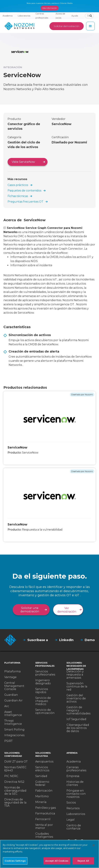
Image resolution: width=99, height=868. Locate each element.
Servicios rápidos (42, 691)
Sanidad (41, 776)
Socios (71, 803)
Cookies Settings (15, 861)
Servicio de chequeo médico (43, 701)
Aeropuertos (44, 762)
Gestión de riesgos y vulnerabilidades (78, 710)
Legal (71, 820)
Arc (7, 706)
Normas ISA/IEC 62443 (15, 769)
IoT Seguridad (76, 719)
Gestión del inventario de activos (76, 698)
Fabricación (44, 791)
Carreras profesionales (76, 769)
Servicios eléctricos (42, 769)
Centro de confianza (74, 827)
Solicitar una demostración (30, 610)
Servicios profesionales (45, 673)
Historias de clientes (75, 783)
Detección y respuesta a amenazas (75, 675)
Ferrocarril (43, 819)
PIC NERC (11, 776)
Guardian (11, 695)
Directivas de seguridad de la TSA (15, 803)
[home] (19, 26)
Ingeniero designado (43, 682)
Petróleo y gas (46, 808)
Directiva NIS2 (14, 782)
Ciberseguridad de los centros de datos (78, 728)
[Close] (93, 845)
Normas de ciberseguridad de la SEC (15, 791)
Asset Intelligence (13, 714)
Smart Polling (14, 730)
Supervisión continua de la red (77, 687)
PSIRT (8, 741)
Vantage (10, 677)
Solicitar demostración (67, 26)
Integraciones (14, 735)
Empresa (73, 776)
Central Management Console (14, 686)
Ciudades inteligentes (44, 835)
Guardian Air (13, 701)
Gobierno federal (42, 783)
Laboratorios (76, 814)
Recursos (73, 808)
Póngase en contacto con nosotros (76, 794)
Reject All (83, 861)
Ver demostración (67, 610)
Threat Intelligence (13, 722)
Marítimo (42, 796)
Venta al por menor (44, 826)
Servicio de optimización (45, 711)
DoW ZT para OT (16, 762)
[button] (90, 26)
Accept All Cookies (57, 861)
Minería (41, 802)
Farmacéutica (45, 814)
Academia (74, 762)
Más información (50, 8)
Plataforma (12, 671)
